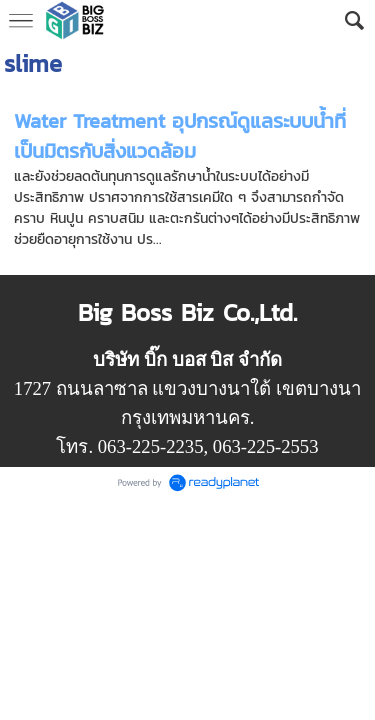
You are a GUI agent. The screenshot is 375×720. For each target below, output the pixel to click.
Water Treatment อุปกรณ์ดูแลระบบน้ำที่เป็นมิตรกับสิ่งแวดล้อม (180, 136)
